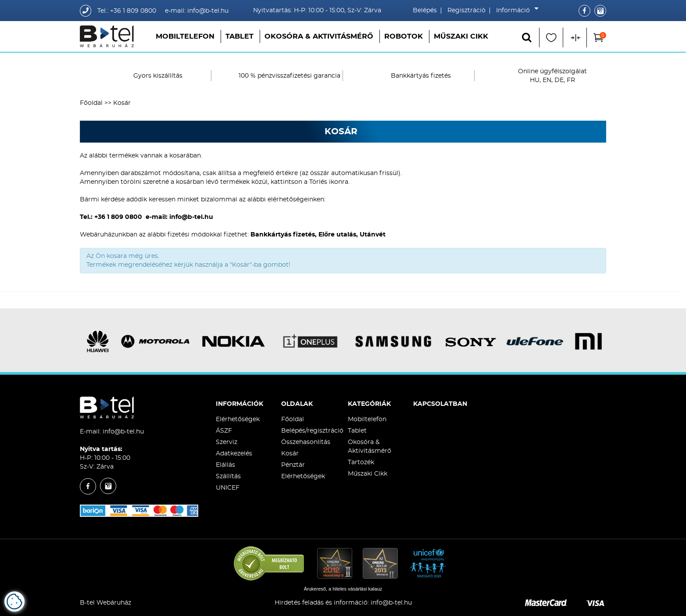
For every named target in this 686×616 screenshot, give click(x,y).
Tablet (239, 36)
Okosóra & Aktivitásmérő (319, 36)
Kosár (290, 454)
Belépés (425, 11)
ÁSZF (224, 431)
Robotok (404, 36)
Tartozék (361, 462)
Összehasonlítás (306, 442)
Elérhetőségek (238, 419)
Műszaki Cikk (461, 36)
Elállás (225, 465)
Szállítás (228, 476)
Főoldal (91, 103)
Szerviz (227, 442)
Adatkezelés (234, 454)
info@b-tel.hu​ (391, 603)
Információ (515, 11)
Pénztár (293, 465)
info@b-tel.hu (123, 432)
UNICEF (228, 488)
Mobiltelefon (185, 36)
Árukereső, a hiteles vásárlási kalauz (343, 589)
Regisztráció (466, 11)
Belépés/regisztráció (312, 431)
